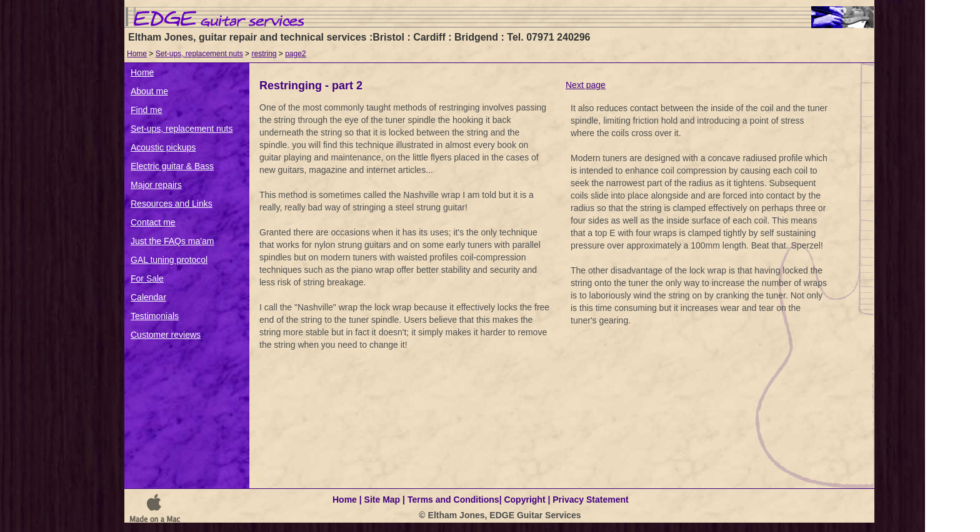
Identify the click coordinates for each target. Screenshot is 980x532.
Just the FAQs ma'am (172, 241)
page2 (295, 54)
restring (264, 54)
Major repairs (156, 185)
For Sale (147, 278)
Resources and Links (172, 204)
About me (149, 91)
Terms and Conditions (453, 500)
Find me (147, 110)
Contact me (153, 222)
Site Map (382, 500)
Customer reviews (166, 335)
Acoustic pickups (163, 147)
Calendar (148, 297)
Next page (586, 85)
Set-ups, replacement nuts (199, 54)
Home (137, 54)
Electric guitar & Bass (172, 166)
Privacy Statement (590, 500)
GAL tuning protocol (169, 260)
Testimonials (155, 316)
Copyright (524, 500)
